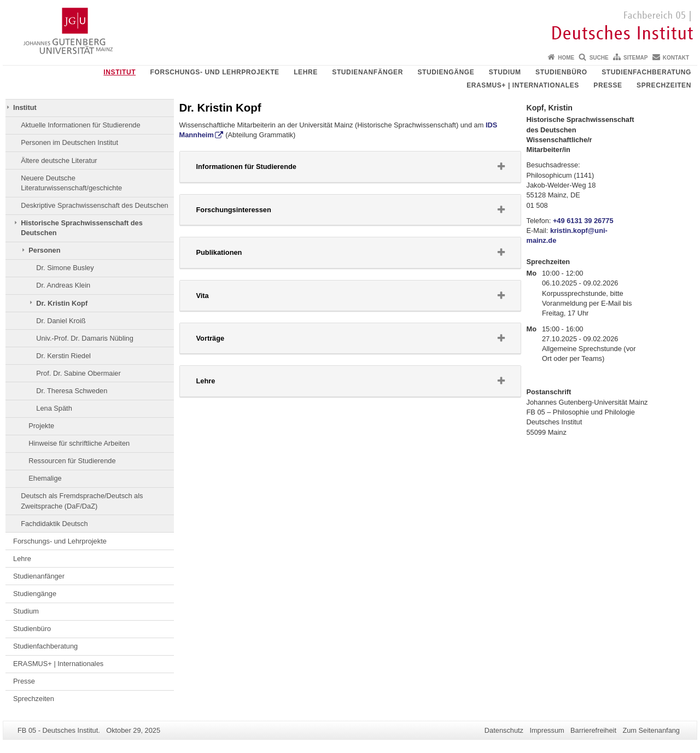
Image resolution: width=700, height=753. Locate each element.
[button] (350, 167)
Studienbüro (561, 72)
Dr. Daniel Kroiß (61, 321)
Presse (608, 85)
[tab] (350, 167)
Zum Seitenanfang (651, 730)
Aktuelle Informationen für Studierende (80, 125)
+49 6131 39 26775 (583, 221)
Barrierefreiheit (593, 730)
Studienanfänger (367, 72)
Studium (505, 72)
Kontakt (676, 58)
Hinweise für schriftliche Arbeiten (79, 443)
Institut (119, 72)
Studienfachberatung (646, 72)
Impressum (547, 730)
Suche (599, 58)
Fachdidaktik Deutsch (54, 524)
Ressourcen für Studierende (72, 461)
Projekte (41, 426)
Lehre (306, 72)
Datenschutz (504, 730)
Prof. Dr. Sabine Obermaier (78, 373)
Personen (44, 250)
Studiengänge (446, 72)
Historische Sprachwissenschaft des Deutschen (82, 228)
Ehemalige (45, 478)
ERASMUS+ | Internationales (523, 85)
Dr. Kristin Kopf (62, 303)
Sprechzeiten (664, 85)
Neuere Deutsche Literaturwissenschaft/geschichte (71, 183)
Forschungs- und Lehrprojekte (215, 72)
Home (566, 58)
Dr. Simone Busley (65, 268)
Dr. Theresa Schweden (72, 391)
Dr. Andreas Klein (63, 285)
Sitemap (635, 58)
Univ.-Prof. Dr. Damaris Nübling (85, 338)
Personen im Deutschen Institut (69, 142)
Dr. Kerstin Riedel (63, 356)
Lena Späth (54, 408)
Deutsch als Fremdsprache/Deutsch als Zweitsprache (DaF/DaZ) (82, 501)
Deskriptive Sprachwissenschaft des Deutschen (95, 205)
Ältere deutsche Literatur (59, 160)
